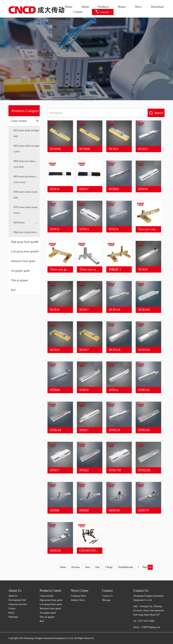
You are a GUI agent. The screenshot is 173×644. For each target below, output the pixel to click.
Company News (79, 596)
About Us (15, 591)
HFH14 (55, 189)
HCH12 (143, 149)
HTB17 (84, 430)
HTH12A (115, 430)
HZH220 (55, 551)
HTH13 (84, 229)
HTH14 (113, 229)
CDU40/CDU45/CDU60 (94, 551)
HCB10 (143, 269)
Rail (13, 290)
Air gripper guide (20, 271)
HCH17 (84, 350)
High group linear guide (25, 242)
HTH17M (115, 470)
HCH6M (85, 149)
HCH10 (114, 149)
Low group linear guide (25, 251)
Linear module (25, 121)
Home (69, 7)
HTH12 (55, 229)
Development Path (17, 600)
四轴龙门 (115, 269)
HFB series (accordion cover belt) (24, 164)
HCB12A (115, 310)
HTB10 (84, 390)
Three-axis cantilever (92, 269)
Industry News (78, 600)
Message (106, 600)
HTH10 (143, 189)
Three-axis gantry (61, 269)
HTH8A (114, 189)
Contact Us (107, 596)
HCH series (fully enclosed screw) (26, 149)
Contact (78, 12)
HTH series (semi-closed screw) (25, 210)
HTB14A (56, 430)
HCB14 (55, 310)
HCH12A (115, 350)
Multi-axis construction (25, 232)
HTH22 (84, 470)
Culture (12, 608)
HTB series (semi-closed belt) (25, 195)
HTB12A (144, 390)
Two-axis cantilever (150, 229)
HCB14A (144, 310)
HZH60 (55, 510)
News (138, 7)
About (85, 7)
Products (103, 7)
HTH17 (55, 470)
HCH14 (55, 350)
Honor (122, 7)
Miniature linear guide (23, 261)
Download (157, 7)
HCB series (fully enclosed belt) (26, 133)
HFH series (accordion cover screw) (24, 179)
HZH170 (144, 510)
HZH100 (114, 510)
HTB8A (55, 390)
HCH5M (55, 149)
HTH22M (144, 470)
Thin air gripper (20, 280)
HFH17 (84, 189)
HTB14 (113, 390)
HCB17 (84, 310)
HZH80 (84, 510)
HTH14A (144, 430)
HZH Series (19, 223)
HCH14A (144, 350)
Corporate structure (18, 604)
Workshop (13, 617)
